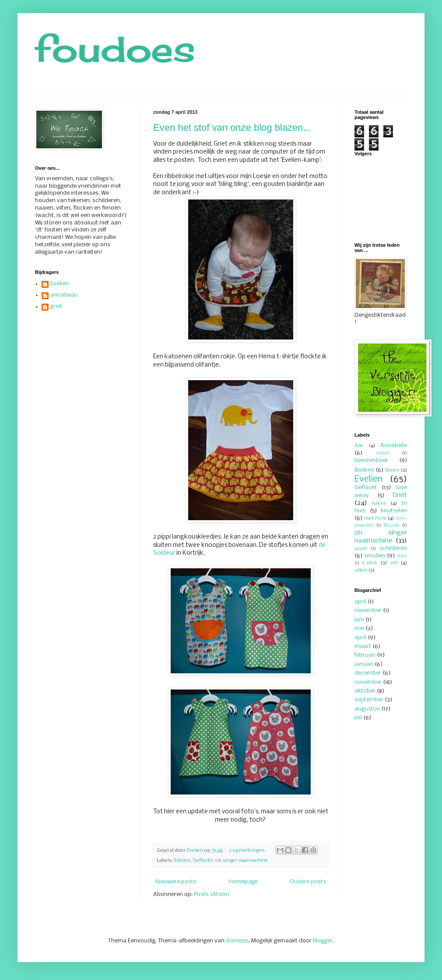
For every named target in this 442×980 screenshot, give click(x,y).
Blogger (323, 941)
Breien (392, 470)
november (368, 611)
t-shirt (370, 563)
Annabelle (394, 446)
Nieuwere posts (176, 882)
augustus (367, 709)
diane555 (237, 941)
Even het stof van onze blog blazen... (232, 128)
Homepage (243, 882)
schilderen (393, 548)
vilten (361, 570)
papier (361, 549)
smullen (375, 556)
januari (364, 664)
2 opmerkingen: (248, 850)
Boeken (364, 470)
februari (365, 655)
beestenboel (371, 460)
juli (358, 718)
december (368, 673)
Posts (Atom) (212, 894)
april (360, 602)
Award (383, 453)
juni (359, 620)
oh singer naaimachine (242, 861)
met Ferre (375, 518)
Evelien (182, 861)
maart (363, 646)
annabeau (64, 295)
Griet (400, 495)
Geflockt (203, 861)
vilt (394, 563)
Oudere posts (308, 882)
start (402, 556)
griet (56, 306)
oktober (365, 691)
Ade (359, 446)
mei (359, 628)
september (369, 700)
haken (379, 504)
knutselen (394, 511)
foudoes (115, 49)
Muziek (391, 526)
